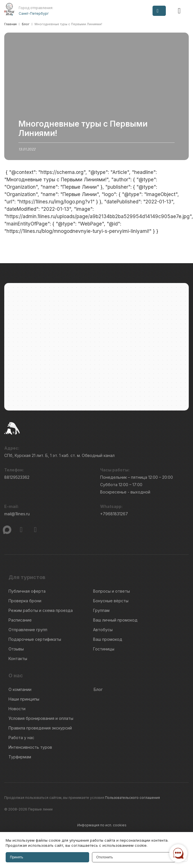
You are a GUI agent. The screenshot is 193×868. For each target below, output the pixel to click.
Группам (101, 610)
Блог (98, 689)
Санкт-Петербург (34, 13)
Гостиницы (104, 649)
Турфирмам (20, 757)
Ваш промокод (108, 639)
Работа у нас (21, 738)
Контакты (18, 659)
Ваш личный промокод (115, 620)
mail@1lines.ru (17, 514)
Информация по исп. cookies (102, 825)
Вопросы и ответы (111, 591)
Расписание (20, 620)
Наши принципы (24, 699)
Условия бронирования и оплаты (41, 718)
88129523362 (17, 477)
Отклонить (105, 857)
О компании (20, 689)
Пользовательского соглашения (132, 798)
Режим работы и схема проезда (41, 610)
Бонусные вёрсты (111, 601)
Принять (17, 857)
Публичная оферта (27, 591)
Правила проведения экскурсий (40, 728)
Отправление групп (28, 630)
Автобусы (103, 630)
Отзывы (16, 649)
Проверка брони (25, 601)
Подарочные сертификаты (35, 639)
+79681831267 (114, 514)
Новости (17, 709)
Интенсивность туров (30, 747)
